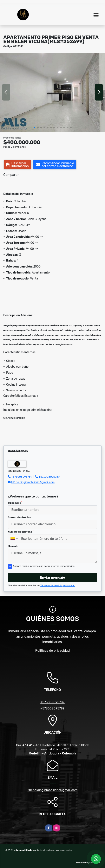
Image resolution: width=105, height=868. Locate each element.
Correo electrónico (20, 517)
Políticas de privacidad (52, 651)
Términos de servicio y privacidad (58, 586)
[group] (52, 92)
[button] (34, 128)
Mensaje (14, 546)
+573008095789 (22, 477)
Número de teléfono (21, 532)
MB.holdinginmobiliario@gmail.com (33, 482)
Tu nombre (15, 503)
